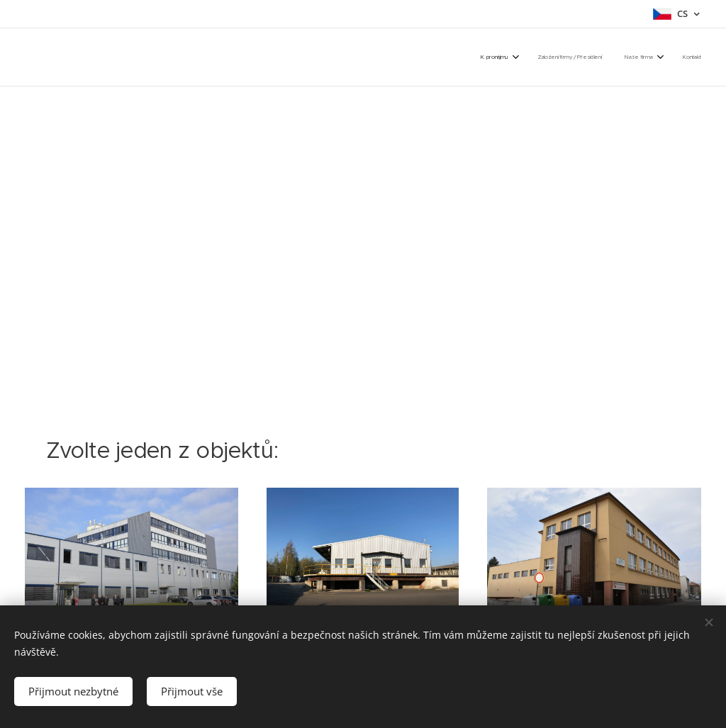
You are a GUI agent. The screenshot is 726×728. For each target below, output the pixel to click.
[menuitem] (626, 57)
